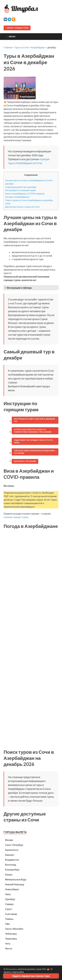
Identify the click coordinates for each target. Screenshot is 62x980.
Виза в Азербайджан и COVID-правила (25, 194)
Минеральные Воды (16, 879)
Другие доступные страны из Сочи (22, 207)
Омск (8, 894)
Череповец (11, 939)
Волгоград (11, 865)
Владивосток (12, 860)
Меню (12, 36)
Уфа (7, 924)
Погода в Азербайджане (17, 197)
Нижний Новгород (15, 884)
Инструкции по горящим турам (20, 190)
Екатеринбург (12, 870)
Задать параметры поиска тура (31, 976)
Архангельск (12, 850)
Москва (9, 840)
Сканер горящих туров (17, 28)
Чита (8, 944)
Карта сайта (18, 972)
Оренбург (10, 899)
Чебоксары (11, 934)
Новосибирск (12, 889)
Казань (9, 874)
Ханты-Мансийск (14, 929)
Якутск (9, 948)
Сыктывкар (11, 914)
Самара (9, 904)
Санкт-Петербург (14, 845)
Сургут (9, 909)
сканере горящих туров (16, 517)
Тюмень (9, 919)
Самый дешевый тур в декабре (21, 187)
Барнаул (10, 855)
